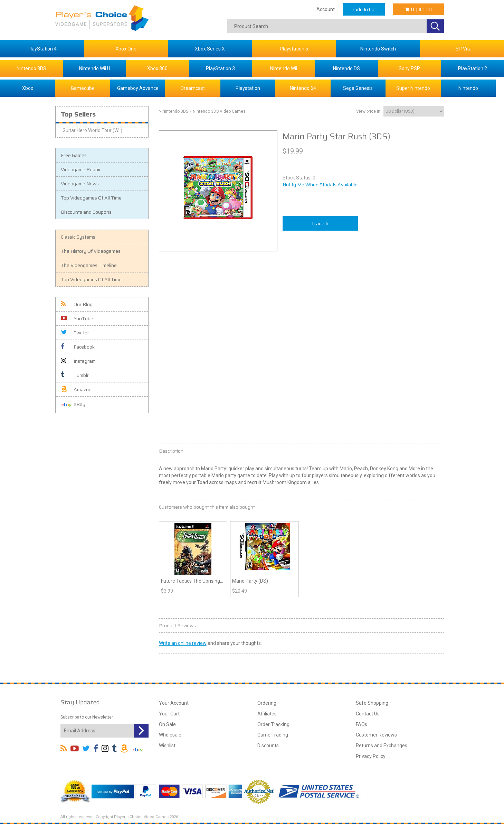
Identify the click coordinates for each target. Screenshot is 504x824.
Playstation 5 (294, 49)
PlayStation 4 (42, 49)
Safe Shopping (372, 703)
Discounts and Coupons (86, 212)
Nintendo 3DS (31, 68)
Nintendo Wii (284, 68)
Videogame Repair (81, 169)
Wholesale (170, 735)
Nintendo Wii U (95, 68)
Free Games (74, 155)
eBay (73, 405)
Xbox (28, 88)
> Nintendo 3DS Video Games (217, 111)
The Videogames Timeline (89, 265)
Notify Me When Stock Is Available (320, 185)
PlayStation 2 (473, 68)
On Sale (167, 724)
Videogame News (80, 184)
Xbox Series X (210, 49)
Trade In (320, 223)
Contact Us (368, 714)
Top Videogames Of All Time (91, 198)
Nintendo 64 (303, 88)
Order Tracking (273, 724)
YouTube (77, 318)
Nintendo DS (346, 68)
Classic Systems (78, 237)
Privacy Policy (371, 756)
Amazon (76, 389)
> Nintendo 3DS (174, 111)
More (414, 469)
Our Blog (77, 304)
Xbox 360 (157, 68)
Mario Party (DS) (250, 581)
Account (326, 9)
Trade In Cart (364, 9)
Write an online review (183, 643)
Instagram (78, 361)
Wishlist (167, 746)
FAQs (362, 724)
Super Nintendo (413, 88)
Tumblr (75, 375)
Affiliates (267, 714)
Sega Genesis (358, 88)
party (231, 475)
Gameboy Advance (138, 88)
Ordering (267, 703)
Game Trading (273, 735)
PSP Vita (462, 49)
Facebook (78, 347)
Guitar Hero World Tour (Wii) (92, 130)
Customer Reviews (376, 735)
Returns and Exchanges (382, 746)
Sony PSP (409, 68)
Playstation (248, 88)
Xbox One (126, 49)
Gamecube (83, 88)
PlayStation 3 (220, 68)
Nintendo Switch (378, 49)
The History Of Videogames (91, 251)
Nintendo (468, 88)
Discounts (268, 746)
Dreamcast (193, 88)
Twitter (75, 333)
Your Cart (169, 714)
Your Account (174, 703)
